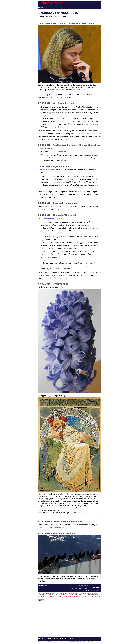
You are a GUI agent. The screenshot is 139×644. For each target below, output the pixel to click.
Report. (84, 90)
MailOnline (62, 151)
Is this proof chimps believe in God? (53, 218)
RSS (94, 642)
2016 (49, 639)
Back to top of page (63, 639)
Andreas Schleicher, (47, 170)
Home (41, 639)
